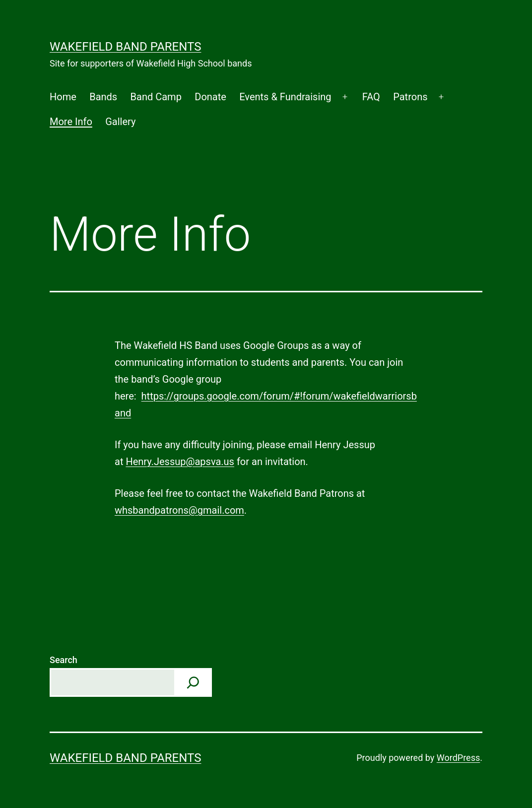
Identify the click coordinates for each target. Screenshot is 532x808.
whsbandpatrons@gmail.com (179, 510)
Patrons (410, 97)
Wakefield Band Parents (125, 47)
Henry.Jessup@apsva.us (180, 462)
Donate (210, 97)
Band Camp (156, 97)
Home (63, 97)
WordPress (458, 758)
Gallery (120, 122)
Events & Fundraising (285, 97)
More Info (71, 122)
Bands (103, 97)
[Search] (193, 682)
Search (64, 660)
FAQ (371, 97)
